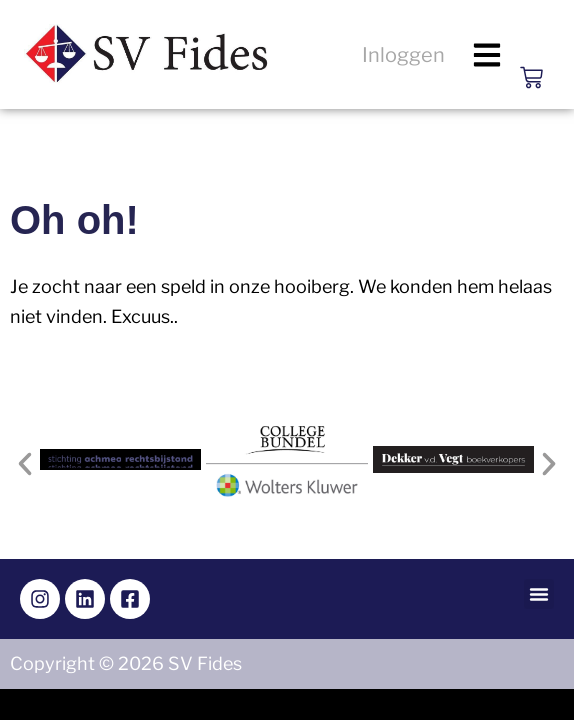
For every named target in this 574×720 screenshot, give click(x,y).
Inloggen (403, 55)
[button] (487, 54)
